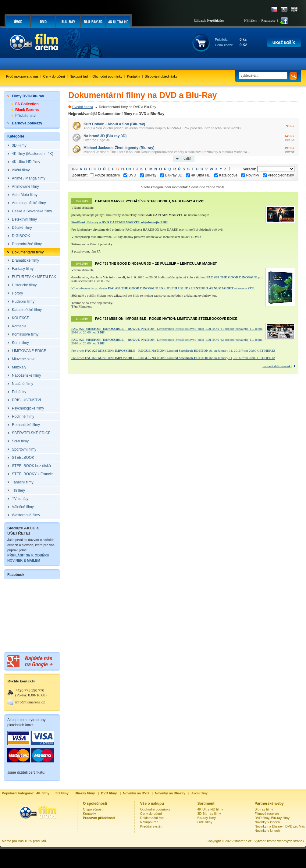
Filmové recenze (267, 814)
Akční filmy (199, 793)
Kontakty (134, 76)
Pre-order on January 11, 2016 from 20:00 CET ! (173, 350)
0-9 (75, 169)
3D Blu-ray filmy (209, 814)
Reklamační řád (152, 818)
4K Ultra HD (198, 175)
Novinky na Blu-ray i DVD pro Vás (280, 826)
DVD (130, 175)
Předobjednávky (278, 175)
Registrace (268, 20)
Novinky (250, 175)
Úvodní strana (83, 107)
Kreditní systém (152, 826)
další (187, 159)
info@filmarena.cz (30, 702)
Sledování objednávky (161, 76)
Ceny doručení (54, 76)
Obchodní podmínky (107, 76)
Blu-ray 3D (171, 175)
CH (128, 169)
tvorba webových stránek (286, 841)
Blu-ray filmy (207, 818)
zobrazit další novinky (277, 366)
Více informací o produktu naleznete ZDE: (163, 288)
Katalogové (226, 175)
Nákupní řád (79, 76)
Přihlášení (251, 20)
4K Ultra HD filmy (210, 809)
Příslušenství (26, 116)
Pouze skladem (105, 175)
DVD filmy (205, 822)
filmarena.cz (242, 841)
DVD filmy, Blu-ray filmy (272, 818)
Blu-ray (148, 175)
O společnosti (93, 809)
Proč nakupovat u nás (22, 76)
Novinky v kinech (267, 822)
